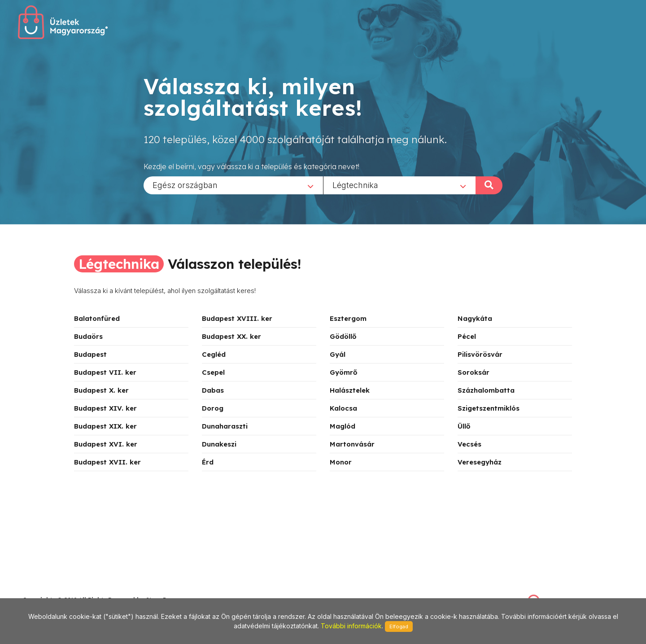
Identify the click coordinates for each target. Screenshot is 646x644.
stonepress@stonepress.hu (59, 590)
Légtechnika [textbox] (355, 185)
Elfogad (399, 626)
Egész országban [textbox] (185, 185)
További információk (351, 626)
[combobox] (233, 185)
